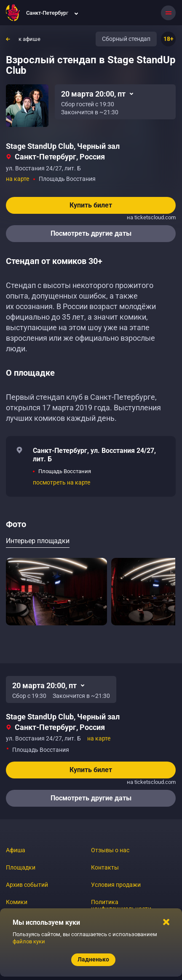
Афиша (16, 850)
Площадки (21, 867)
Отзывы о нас (110, 850)
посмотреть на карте (62, 482)
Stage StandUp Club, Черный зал (63, 146)
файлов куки (29, 941)
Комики (17, 902)
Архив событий (27, 885)
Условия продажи (116, 885)
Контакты (105, 867)
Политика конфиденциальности (121, 905)
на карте (17, 179)
